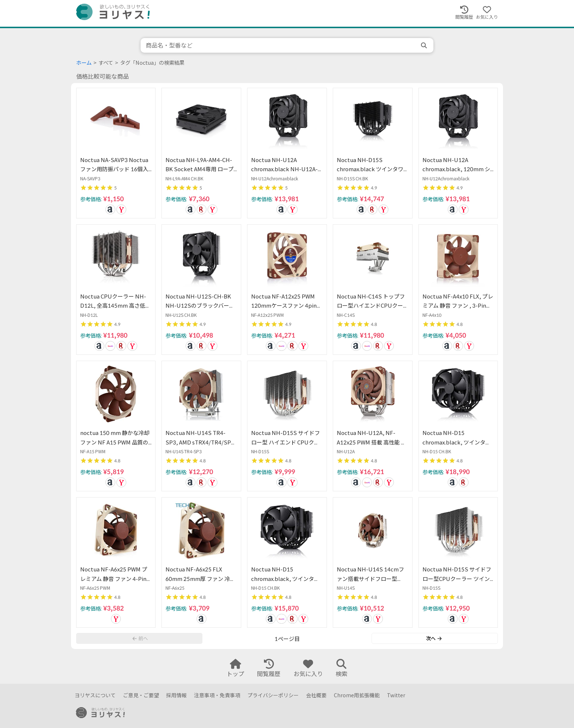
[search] (425, 45)
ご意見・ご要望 (141, 695)
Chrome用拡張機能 (357, 695)
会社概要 (316, 695)
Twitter (396, 695)
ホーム (84, 63)
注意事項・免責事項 (217, 695)
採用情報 (176, 695)
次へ (434, 638)
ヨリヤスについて (95, 695)
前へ (140, 638)
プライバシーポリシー (273, 695)
